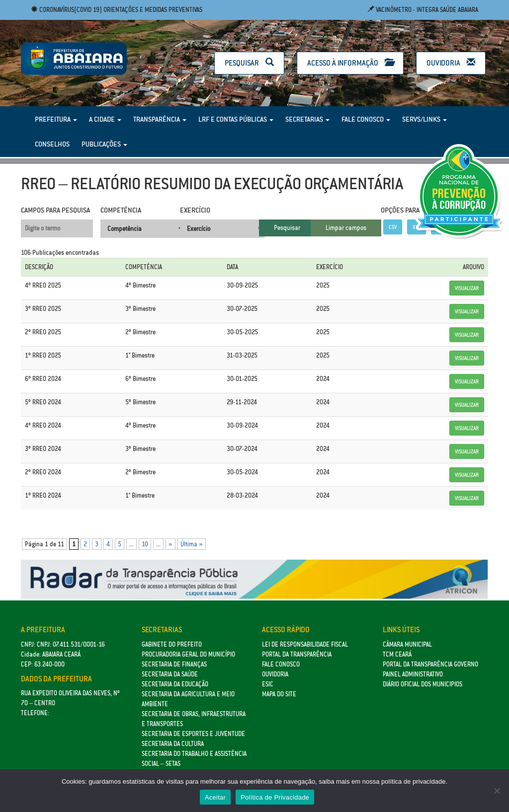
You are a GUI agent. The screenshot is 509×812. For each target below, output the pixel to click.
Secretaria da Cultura (173, 744)
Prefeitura (56, 119)
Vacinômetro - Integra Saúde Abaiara (423, 10)
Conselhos (52, 144)
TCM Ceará (397, 654)
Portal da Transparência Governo (430, 664)
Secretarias (307, 119)
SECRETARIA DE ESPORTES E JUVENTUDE (193, 734)
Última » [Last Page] (192, 544)
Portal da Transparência (297, 654)
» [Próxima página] (170, 544)
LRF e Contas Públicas (236, 119)
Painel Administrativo (413, 674)
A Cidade (105, 119)
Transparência (160, 119)
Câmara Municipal (407, 644)
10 (145, 544)
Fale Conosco (366, 119)
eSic (268, 684)
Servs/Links (424, 119)
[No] (497, 791)
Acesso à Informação (350, 63)
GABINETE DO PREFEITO (172, 644)
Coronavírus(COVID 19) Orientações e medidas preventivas (117, 10)
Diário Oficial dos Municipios (423, 684)
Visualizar (467, 288)
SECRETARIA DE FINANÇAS (174, 664)
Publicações (104, 144)
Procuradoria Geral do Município (188, 654)
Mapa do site (279, 694)
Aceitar (215, 797)
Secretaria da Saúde (170, 674)
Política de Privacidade (275, 797)
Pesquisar (249, 63)
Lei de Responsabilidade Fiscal (305, 644)
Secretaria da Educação (175, 684)
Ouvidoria (451, 63)
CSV (393, 227)
